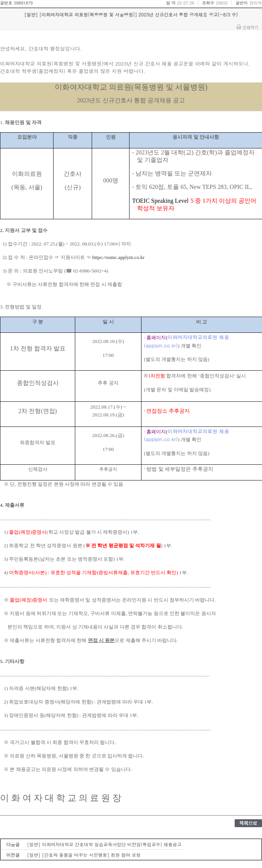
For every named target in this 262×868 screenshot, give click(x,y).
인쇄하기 (250, 27)
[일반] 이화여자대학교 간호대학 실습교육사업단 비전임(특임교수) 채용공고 (104, 844)
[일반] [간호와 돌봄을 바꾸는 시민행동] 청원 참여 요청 (84, 855)
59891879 (23, 3)
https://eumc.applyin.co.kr (119, 257)
